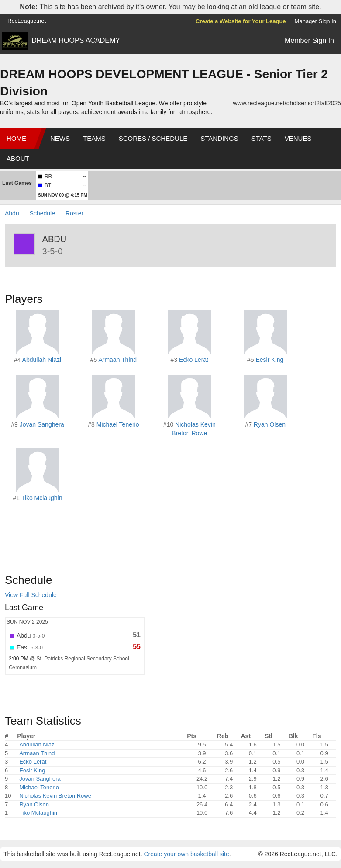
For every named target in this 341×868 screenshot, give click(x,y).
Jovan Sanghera (42, 424)
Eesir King (270, 360)
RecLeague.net (27, 21)
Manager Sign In (315, 21)
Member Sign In (309, 40)
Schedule (42, 213)
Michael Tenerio (118, 424)
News (60, 138)
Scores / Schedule (153, 138)
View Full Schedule (31, 595)
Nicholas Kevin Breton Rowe (55, 796)
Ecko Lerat (194, 360)
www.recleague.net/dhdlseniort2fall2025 (287, 103)
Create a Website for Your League (241, 21)
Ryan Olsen (270, 424)
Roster (74, 213)
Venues (298, 138)
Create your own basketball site (186, 854)
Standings (219, 138)
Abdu (12, 213)
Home (16, 138)
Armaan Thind (117, 360)
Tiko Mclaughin (42, 498)
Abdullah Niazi (42, 360)
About (18, 158)
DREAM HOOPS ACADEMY (76, 40)
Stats (262, 138)
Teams (94, 138)
